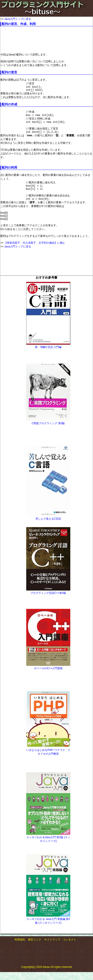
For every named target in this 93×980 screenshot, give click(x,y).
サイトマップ (52, 948)
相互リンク (35, 948)
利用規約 (20, 948)
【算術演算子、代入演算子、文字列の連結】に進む (35, 251)
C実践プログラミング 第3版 (48, 431)
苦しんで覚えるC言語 (48, 527)
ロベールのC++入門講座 (48, 676)
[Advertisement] (36, 40)
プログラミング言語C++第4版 (48, 601)
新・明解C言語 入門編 (48, 355)
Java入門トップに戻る (18, 19)
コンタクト (70, 948)
